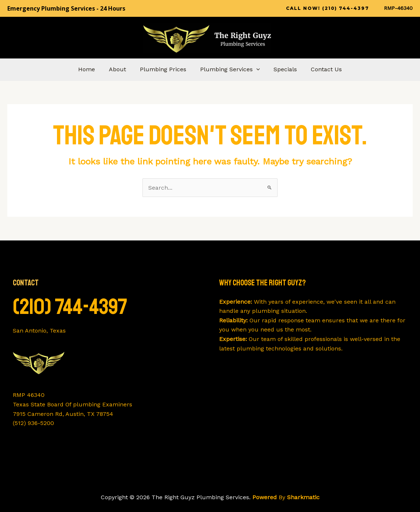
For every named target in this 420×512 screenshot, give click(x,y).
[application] (255, 69)
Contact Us (321, 69)
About (121, 69)
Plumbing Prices (164, 69)
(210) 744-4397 (70, 307)
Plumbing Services (229, 69)
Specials (282, 69)
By (286, 497)
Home (92, 69)
